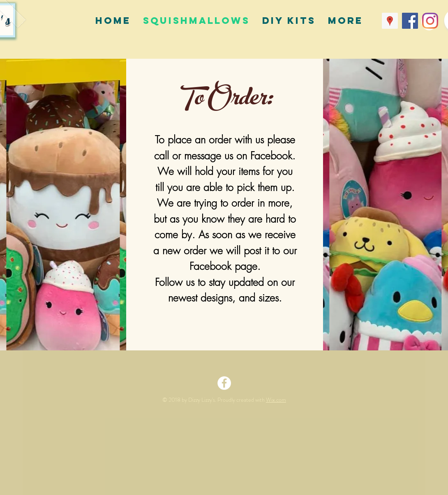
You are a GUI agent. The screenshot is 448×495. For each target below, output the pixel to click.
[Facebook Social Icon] (410, 21)
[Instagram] (430, 21)
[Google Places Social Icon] (390, 21)
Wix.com (276, 400)
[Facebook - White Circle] (224, 383)
